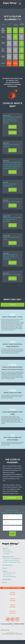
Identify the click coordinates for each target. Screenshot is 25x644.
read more (13, 127)
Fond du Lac (19, 1)
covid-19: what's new (9, 573)
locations (6, 554)
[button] (20, 4)
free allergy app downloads (12, 559)
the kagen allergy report (11, 560)
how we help (7, 550)
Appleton (5, 1)
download (12, 305)
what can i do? (7, 575)
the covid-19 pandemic (10, 577)
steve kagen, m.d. (8, 552)
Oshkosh (9, 1)
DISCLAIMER (9, 633)
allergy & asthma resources (12, 562)
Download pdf (12, 498)
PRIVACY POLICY (15, 633)
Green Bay (14, 1)
